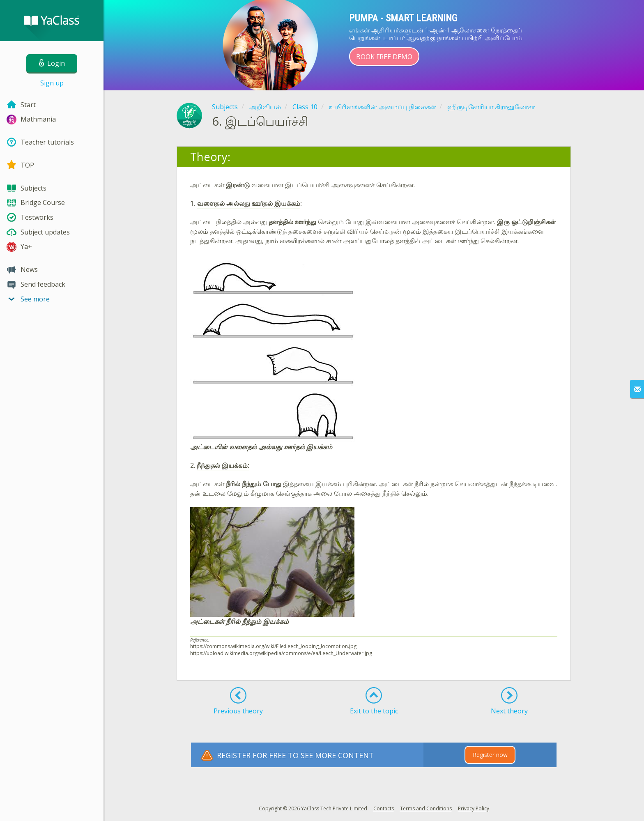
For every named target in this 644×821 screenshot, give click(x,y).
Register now (490, 755)
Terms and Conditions (426, 808)
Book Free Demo (384, 57)
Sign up (52, 83)
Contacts (384, 808)
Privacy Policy (474, 808)
